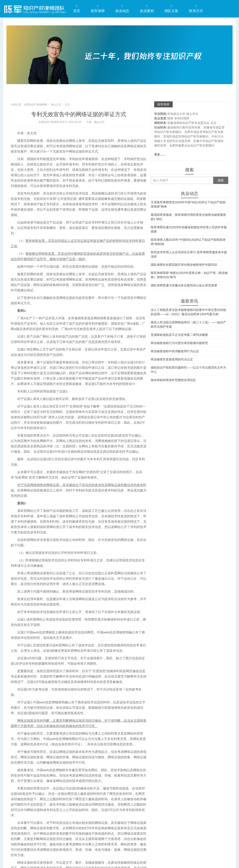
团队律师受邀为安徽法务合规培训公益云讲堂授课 (184, 285)
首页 (77, 8)
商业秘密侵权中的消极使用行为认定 (175, 351)
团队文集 (171, 8)
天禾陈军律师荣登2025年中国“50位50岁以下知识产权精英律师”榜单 (188, 204)
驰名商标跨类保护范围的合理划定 (173, 380)
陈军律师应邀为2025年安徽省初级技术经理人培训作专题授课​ (189, 229)
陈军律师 (98, 8)
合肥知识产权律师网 (34, 8)
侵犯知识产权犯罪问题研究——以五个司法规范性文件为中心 (188, 370)
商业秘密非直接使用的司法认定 (172, 359)
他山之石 (56, 105)
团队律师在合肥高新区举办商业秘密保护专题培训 (184, 265)
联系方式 (196, 8)
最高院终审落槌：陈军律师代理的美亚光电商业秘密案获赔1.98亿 (188, 217)
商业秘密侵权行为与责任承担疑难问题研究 (179, 343)
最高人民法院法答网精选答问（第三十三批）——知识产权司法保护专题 (188, 324)
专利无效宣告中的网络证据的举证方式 (79, 114)
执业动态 (122, 8)
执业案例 (147, 8)
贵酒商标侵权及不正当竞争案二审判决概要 (179, 335)
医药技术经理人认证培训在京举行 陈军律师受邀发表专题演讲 (189, 254)
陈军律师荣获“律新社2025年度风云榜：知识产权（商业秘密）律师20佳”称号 (189, 275)
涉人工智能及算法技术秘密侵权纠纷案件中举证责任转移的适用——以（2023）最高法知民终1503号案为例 (188, 312)
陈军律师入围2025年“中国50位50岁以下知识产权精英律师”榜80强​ (188, 242)
